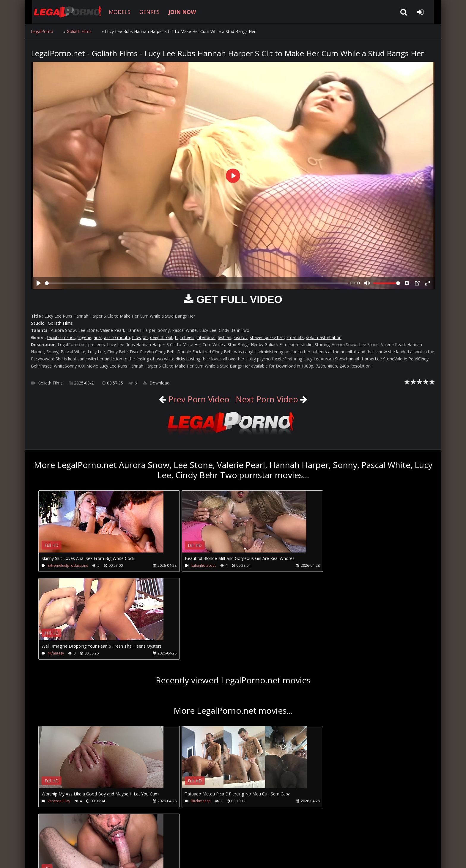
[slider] (196, 283)
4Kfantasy (316, 565)
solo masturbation (324, 337)
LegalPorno (42, 31)
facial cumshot (61, 337)
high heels (185, 337)
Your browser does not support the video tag (101, 526)
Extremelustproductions (68, 565)
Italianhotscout (190, 565)
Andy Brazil (317, 714)
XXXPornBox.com (200, 840)
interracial (206, 337)
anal (98, 337)
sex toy (241, 337)
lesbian (225, 337)
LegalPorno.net (64, 12)
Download (156, 383)
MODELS (115, 12)
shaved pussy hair (267, 337)
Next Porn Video (268, 399)
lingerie (84, 337)
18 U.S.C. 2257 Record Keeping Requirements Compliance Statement (219, 857)
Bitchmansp (188, 714)
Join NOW (41, 840)
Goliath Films (79, 31)
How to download (129, 840)
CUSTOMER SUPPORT (79, 840)
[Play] (39, 283)
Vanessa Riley (59, 714)
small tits (295, 337)
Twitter (165, 840)
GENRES (144, 12)
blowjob (140, 337)
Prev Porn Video (197, 399)
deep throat (161, 337)
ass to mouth (117, 337)
